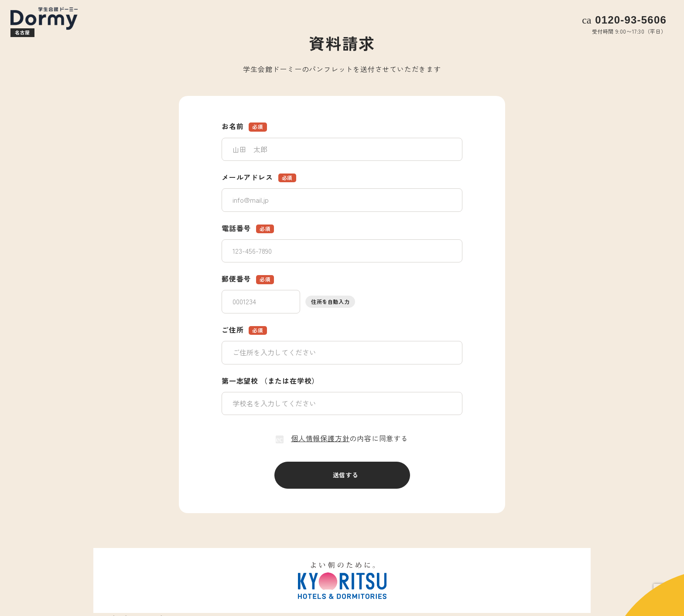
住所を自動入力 (330, 301)
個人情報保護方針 (320, 438)
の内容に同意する (342, 438)
